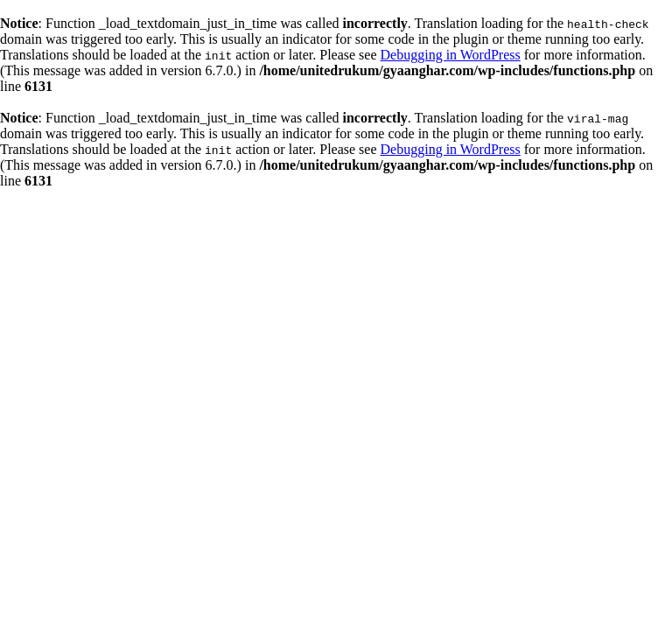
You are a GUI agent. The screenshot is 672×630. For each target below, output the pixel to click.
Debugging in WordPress (451, 55)
